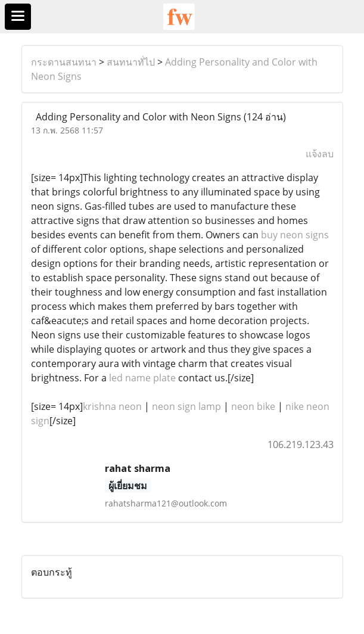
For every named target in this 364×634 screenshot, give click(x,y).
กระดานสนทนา (64, 62)
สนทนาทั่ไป (131, 62)
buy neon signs (295, 235)
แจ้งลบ (320, 154)
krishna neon (112, 406)
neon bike (253, 406)
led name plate (142, 378)
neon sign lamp (186, 406)
